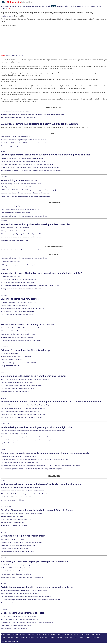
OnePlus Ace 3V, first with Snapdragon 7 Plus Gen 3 (17, 568)
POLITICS (4, 221)
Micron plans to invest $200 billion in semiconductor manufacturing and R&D (24, 216)
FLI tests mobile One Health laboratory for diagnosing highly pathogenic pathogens (26, 405)
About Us (52, 637)
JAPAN (8, 56)
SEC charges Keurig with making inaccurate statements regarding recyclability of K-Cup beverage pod (32, 469)
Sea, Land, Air (79, 6)
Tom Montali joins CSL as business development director (18, 311)
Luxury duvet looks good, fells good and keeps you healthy (18, 545)
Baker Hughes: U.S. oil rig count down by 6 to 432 (16, 137)
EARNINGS (4, 347)
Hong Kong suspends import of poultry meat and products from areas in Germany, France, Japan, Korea (32, 114)
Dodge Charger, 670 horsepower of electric (14, 526)
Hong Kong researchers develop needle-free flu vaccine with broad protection (24, 590)
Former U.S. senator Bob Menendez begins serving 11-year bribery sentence (24, 161)
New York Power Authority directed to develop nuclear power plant (36, 224)
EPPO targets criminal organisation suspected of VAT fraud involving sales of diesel (45, 155)
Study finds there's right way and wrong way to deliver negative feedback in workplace (27, 440)
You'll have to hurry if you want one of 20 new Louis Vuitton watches (21, 542)
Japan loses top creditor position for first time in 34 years (18, 334)
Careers (28, 6)
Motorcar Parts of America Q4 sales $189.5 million (16, 357)
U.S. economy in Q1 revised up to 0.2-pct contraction (17, 331)
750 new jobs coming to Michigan (11, 262)
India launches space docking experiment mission (16, 625)
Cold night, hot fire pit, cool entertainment (23, 536)
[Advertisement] (14, 38)
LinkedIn (88, 637)
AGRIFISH (4, 398)
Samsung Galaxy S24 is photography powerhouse (16, 574)
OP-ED (3, 372)
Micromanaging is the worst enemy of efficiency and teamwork (34, 376)
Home (3, 635)
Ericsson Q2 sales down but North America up (25, 350)
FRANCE (14, 56)
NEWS (3, 151)
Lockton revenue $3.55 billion (10, 354)
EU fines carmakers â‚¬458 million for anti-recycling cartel (18, 456)
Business (8, 6)
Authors (32, 637)
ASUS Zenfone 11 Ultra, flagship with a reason (15, 571)
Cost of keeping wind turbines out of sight (23, 613)
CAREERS (4, 295)
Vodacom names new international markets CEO (15, 305)
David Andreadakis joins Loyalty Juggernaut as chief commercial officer (22, 308)
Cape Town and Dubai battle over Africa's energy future (17, 389)
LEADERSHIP (5, 424)
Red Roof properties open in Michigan (12, 500)
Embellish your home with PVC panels (12, 539)
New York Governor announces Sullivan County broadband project (21, 237)
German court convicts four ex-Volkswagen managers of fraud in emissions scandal (45, 453)
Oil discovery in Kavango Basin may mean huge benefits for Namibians (22, 385)
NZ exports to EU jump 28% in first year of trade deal (17, 337)
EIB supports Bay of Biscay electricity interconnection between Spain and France (25, 193)
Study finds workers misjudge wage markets (14, 434)
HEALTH (3, 584)
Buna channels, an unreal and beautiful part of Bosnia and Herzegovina (22, 491)
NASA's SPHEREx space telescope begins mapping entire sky (20, 619)
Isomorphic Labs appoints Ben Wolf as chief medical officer (19, 302)
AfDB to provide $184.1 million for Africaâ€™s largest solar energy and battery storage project (29, 190)
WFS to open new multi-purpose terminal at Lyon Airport (18, 265)
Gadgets (93, 6)
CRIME (3, 450)
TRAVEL (3, 481)
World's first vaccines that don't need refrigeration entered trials (20, 594)
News (2, 6)
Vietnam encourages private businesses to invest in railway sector (21, 184)
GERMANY (22, 56)
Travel (72, 6)
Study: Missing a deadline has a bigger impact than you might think (36, 427)
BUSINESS (4, 177)
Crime (67, 6)
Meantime (4, 8)
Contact (59, 637)
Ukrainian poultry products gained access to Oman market (18, 146)
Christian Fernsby (7, 16)
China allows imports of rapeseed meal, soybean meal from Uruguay (21, 417)
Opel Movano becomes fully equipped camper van (16, 520)
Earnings (42, 6)
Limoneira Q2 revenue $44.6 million (11, 360)
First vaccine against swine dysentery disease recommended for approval (23, 408)
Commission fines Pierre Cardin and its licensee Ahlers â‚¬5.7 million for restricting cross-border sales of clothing (35, 460)
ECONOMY (4, 321)
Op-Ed (48, 6)
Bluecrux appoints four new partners (20, 299)
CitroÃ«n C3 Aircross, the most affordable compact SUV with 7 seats (37, 510)
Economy (35, 6)
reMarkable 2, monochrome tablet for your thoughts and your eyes (21, 565)
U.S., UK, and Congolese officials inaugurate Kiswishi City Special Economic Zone (26, 196)
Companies (21, 6)
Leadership (60, 6)
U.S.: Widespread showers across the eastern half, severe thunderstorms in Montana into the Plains (31, 170)
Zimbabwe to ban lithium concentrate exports (14, 240)
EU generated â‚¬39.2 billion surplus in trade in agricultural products (21, 340)
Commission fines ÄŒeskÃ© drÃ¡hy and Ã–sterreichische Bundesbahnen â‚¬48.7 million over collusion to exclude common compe (40, 466)
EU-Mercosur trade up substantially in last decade (27, 324)
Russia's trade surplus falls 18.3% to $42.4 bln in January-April (20, 328)
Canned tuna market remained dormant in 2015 (15, 111)
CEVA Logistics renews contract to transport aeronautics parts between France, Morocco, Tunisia (30, 286)
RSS (76, 637)
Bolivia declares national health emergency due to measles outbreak (37, 587)
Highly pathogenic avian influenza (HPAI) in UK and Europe (19, 117)
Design (87, 6)
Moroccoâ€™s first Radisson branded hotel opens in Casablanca (20, 488)
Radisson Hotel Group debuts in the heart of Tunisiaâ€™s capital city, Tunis (41, 484)
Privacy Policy (68, 637)
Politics (14, 6)
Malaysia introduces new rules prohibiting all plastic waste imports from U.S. (24, 140)
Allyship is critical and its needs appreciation (14, 443)
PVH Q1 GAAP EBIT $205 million (11, 366)
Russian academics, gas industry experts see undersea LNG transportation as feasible (27, 622)
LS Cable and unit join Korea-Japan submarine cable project (19, 280)
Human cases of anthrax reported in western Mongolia (17, 603)
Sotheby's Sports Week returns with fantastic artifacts (17, 497)
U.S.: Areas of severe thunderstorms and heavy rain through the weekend (40, 124)
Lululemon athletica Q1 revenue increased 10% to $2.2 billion (19, 363)
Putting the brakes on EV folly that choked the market (17, 382)
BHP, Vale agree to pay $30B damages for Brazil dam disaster (19, 463)
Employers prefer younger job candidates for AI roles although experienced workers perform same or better (33, 431)
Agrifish (53, 6)
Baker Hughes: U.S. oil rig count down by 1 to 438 (16, 187)
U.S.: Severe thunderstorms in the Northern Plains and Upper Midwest (22, 158)
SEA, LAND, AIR (6, 506)
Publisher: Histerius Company (10, 641)
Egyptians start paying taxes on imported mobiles (16, 213)
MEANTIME (4, 609)
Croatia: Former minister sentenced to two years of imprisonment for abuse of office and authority (30, 167)
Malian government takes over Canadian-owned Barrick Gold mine (21, 289)
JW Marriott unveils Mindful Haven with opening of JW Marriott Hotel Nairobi (24, 494)
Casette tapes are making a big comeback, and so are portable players (22, 577)
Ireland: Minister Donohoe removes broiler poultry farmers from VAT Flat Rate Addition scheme (51, 402)
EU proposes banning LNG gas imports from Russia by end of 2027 (21, 234)
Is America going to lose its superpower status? (15, 392)
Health (99, 6)
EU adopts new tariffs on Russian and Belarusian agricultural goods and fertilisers (25, 231)
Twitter (82, 637)
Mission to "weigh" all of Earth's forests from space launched (19, 616)
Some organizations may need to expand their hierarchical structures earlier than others (27, 437)
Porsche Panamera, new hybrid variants (13, 523)
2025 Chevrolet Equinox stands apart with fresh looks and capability (21, 513)
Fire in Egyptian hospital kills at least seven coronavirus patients (20, 209)
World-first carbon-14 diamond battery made (14, 629)
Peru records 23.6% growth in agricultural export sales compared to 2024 (23, 414)
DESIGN (3, 532)
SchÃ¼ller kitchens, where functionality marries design (17, 551)
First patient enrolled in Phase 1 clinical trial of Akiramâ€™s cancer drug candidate (26, 597)
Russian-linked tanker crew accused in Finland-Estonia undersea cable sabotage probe (27, 164)
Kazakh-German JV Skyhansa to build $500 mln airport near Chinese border (24, 143)
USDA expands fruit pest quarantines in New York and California (20, 411)
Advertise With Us (42, 637)
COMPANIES (5, 270)
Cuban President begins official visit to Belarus (15, 228)
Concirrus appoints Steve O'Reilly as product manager (17, 315)
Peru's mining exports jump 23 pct (19, 180)
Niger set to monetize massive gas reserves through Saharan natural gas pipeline (25, 379)
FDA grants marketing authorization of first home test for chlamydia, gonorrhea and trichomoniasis (30, 600)
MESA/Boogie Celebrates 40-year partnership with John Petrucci (35, 561)
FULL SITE (97, 637)
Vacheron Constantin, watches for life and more (15, 548)
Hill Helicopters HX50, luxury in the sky (12, 516)
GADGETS (4, 558)
